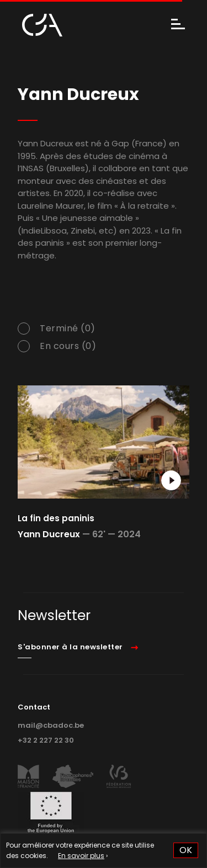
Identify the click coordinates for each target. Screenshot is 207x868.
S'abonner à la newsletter (70, 647)
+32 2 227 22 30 (46, 740)
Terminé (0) (68, 329)
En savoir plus (81, 856)
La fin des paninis (56, 518)
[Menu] (178, 25)
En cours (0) (68, 346)
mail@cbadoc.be (51, 725)
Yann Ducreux (49, 534)
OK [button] (186, 850)
